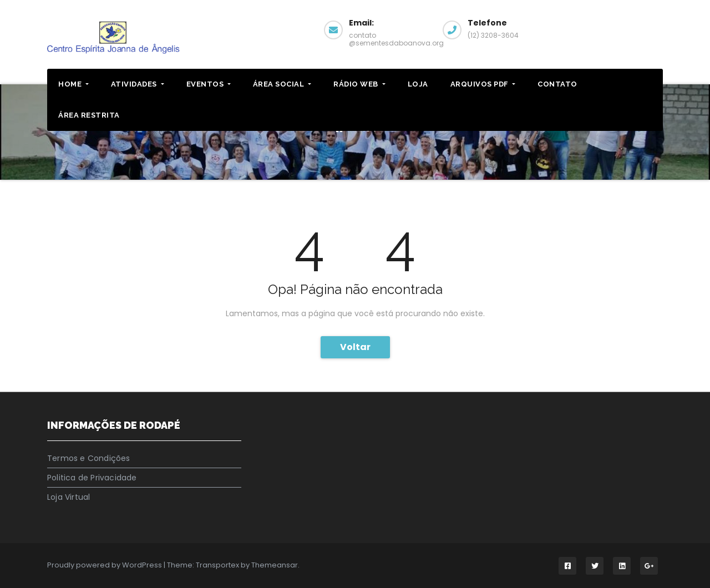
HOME (73, 84)
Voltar (355, 347)
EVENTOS (209, 84)
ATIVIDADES (138, 84)
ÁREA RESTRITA (89, 115)
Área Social (282, 84)
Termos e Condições (89, 458)
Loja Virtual (69, 497)
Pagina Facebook (622, 29)
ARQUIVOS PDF (483, 84)
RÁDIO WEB (359, 84)
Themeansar (275, 565)
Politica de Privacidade (92, 478)
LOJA (418, 84)
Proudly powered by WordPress (105, 565)
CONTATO (557, 84)
